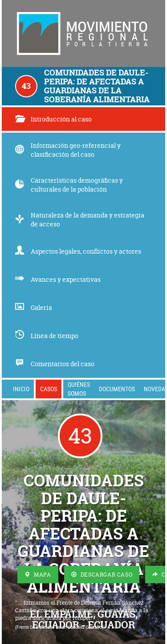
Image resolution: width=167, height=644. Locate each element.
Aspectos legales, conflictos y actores (78, 251)
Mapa (38, 575)
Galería (34, 307)
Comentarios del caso (55, 364)
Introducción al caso (53, 119)
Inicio (21, 389)
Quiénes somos (79, 389)
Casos (49, 389)
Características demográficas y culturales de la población (69, 185)
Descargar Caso (102, 575)
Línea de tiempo (47, 336)
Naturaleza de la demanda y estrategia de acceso (80, 220)
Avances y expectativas (58, 279)
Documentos (117, 389)
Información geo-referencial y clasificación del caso (68, 150)
